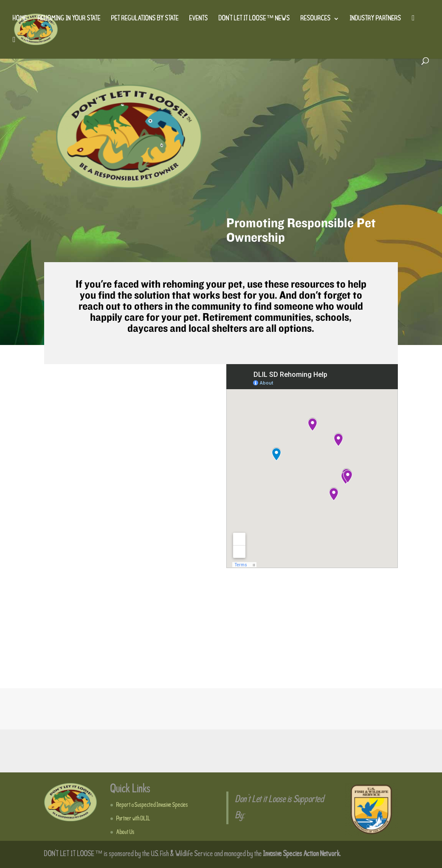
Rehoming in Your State (69, 19)
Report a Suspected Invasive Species (152, 805)
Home (20, 19)
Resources (316, 19)
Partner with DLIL (133, 819)
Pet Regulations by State (145, 19)
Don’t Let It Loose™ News (254, 19)
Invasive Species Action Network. (302, 854)
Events (199, 19)
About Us (125, 832)
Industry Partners (376, 19)
